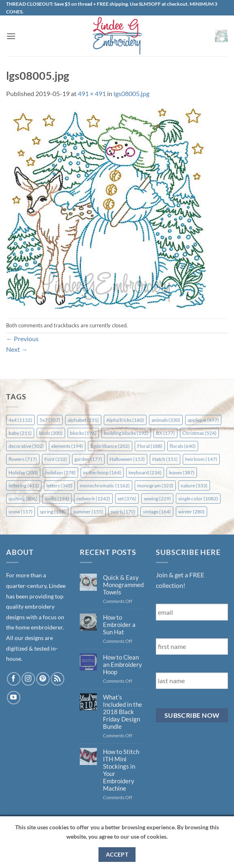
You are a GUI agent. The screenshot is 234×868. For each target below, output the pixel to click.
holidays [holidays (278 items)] (60, 472)
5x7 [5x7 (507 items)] (50, 420)
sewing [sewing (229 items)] (157, 499)
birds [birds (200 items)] (51, 433)
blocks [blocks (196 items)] (83, 433)
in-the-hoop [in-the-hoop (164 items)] (102, 472)
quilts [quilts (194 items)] (57, 499)
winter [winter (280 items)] (191, 512)
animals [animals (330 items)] (166, 420)
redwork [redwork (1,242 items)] (93, 499)
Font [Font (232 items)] (56, 459)
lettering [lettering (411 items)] (24, 486)
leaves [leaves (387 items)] (182, 472)
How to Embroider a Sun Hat (119, 625)
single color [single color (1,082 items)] (198, 499)
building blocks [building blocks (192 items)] (126, 433)
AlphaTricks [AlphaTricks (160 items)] (125, 420)
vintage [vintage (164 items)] (157, 512)
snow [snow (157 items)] (21, 512)
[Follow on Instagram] (28, 679)
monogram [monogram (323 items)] (155, 486)
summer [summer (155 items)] (88, 512)
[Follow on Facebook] (14, 679)
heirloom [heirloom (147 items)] (201, 459)
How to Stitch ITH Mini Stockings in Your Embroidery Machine (121, 770)
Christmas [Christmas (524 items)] (199, 433)
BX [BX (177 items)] (165, 433)
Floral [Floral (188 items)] (150, 446)
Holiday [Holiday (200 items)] (23, 472)
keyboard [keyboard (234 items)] (145, 472)
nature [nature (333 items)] (194, 486)
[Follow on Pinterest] (43, 679)
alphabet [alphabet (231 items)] (83, 420)
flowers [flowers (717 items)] (23, 459)
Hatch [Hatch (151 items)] (165, 459)
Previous (22, 339)
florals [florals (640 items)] (183, 446)
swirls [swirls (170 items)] (123, 512)
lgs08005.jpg (131, 93)
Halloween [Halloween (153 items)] (127, 459)
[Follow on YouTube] (14, 698)
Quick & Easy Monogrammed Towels (123, 585)
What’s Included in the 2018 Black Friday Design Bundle (122, 712)
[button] (11, 36)
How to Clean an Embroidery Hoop (122, 664)
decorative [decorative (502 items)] (26, 446)
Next (17, 349)
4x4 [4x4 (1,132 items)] (20, 420)
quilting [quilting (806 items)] (23, 499)
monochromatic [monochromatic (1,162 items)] (105, 486)
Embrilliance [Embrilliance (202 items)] (110, 446)
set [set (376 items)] (127, 499)
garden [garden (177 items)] (88, 459)
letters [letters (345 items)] (59, 486)
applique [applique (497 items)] (203, 420)
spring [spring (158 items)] (53, 512)
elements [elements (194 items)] (67, 446)
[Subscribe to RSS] (58, 679)
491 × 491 (92, 93)
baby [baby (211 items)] (20, 433)
